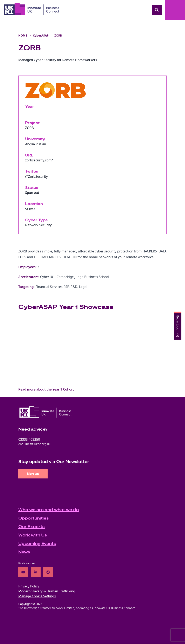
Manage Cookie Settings (37, 596)
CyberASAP (41, 35)
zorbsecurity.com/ (39, 160)
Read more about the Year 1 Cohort (46, 389)
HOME (23, 35)
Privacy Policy (29, 586)
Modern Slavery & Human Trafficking (47, 591)
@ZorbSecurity (36, 176)
